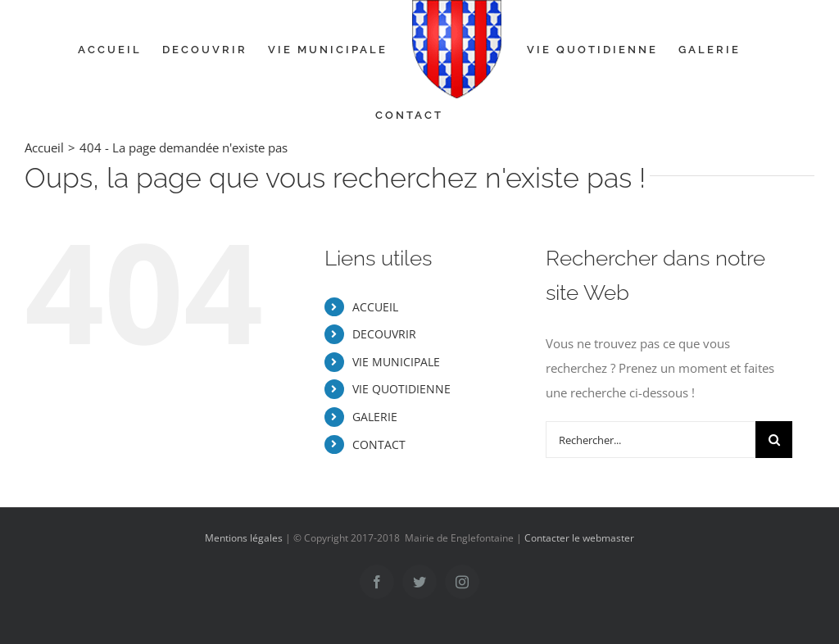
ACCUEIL (375, 307)
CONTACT (379, 444)
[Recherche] (774, 440)
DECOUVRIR (384, 334)
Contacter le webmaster (579, 538)
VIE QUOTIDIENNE (401, 389)
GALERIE (375, 417)
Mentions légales (244, 538)
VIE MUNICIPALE (396, 362)
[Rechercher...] (651, 440)
